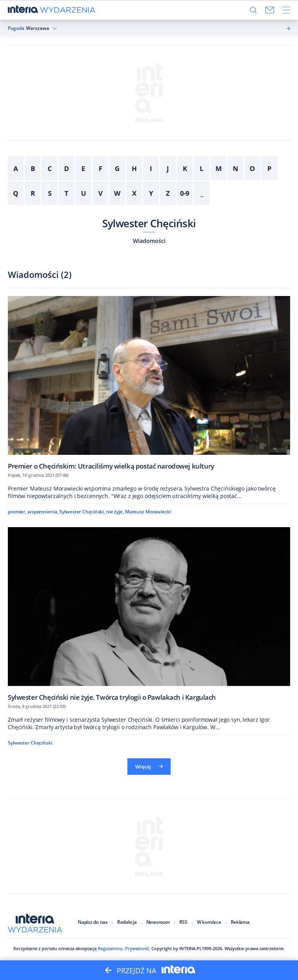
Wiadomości (149, 241)
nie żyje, (115, 512)
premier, (17, 512)
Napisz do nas (93, 922)
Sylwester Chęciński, (82, 512)
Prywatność (136, 948)
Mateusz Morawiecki (148, 512)
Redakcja (127, 922)
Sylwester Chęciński (149, 223)
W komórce (209, 922)
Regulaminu (110, 948)
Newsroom (158, 922)
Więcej (149, 767)
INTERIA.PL (190, 948)
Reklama (240, 922)
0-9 (185, 193)
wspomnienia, (43, 512)
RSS (183, 922)
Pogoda (16, 28)
